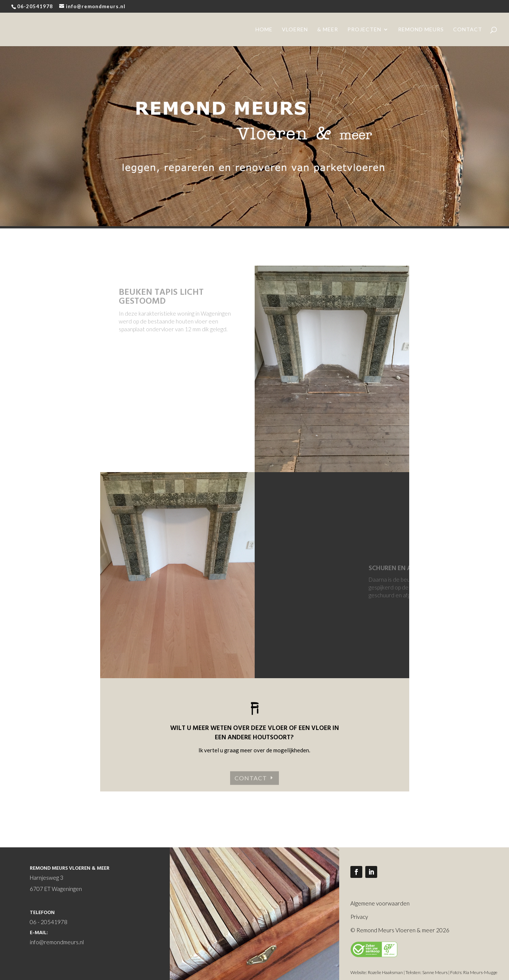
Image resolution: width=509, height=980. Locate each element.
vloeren (295, 30)
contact (468, 30)
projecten (364, 30)
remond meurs (421, 30)
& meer (328, 30)
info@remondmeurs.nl (57, 942)
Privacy (359, 917)
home (264, 30)
